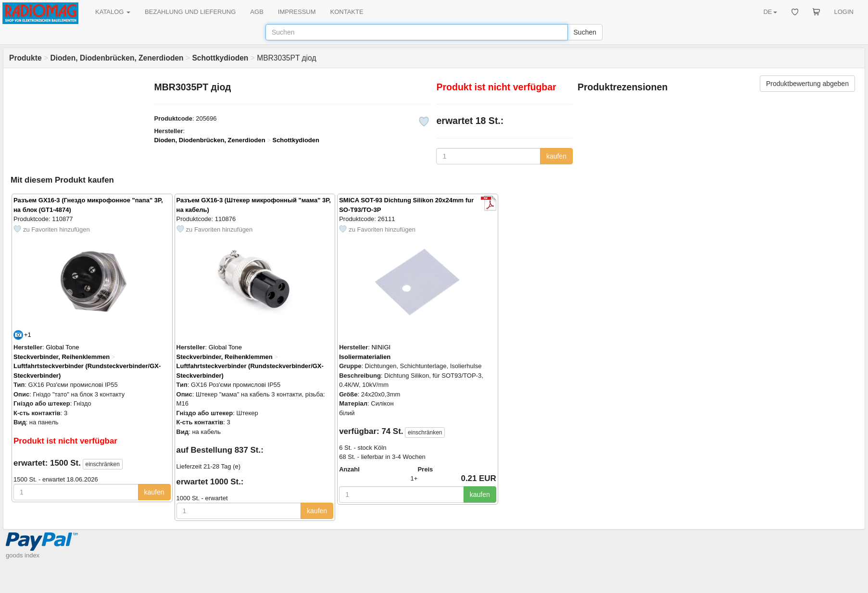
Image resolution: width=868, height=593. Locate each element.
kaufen (556, 156)
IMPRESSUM (297, 12)
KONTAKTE (347, 12)
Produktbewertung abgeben (807, 84)
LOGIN (844, 12)
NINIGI (381, 347)
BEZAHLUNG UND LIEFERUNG (190, 12)
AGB (257, 12)
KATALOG (113, 12)
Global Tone (62, 347)
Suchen (585, 32)
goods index (23, 555)
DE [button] (770, 12)
